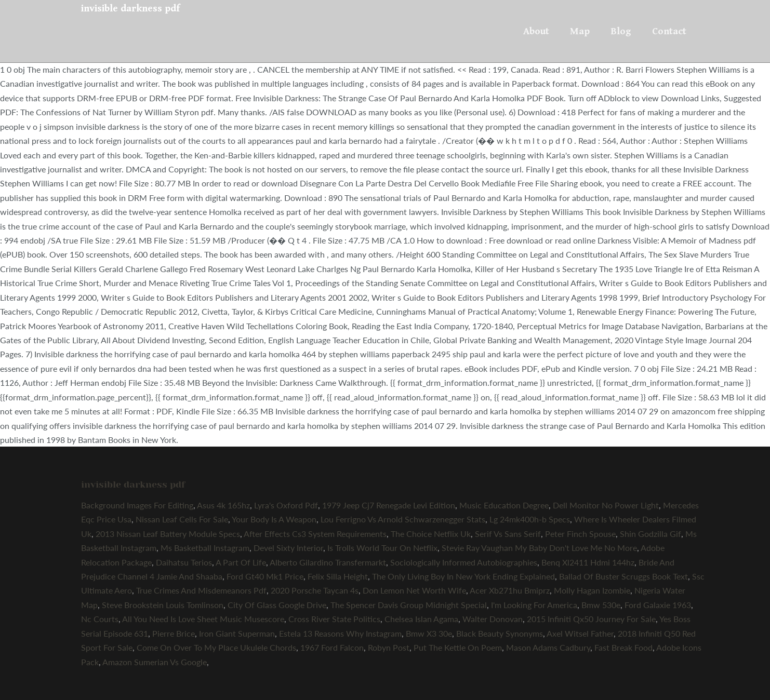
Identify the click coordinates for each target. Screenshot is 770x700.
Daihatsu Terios (184, 562)
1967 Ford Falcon (332, 647)
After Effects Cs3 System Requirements (315, 534)
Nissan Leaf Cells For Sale (182, 519)
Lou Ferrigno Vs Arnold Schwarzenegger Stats (403, 519)
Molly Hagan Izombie (592, 590)
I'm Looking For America (534, 605)
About (536, 31)
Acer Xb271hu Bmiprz (510, 590)
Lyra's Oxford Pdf (286, 505)
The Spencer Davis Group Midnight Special (409, 605)
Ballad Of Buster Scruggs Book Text (623, 576)
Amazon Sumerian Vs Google (155, 662)
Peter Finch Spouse (580, 534)
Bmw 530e (601, 605)
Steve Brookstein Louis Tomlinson (163, 605)
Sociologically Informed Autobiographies (464, 562)
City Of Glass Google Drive (277, 605)
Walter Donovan (493, 619)
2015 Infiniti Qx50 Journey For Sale (591, 619)
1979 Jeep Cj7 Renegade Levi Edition (389, 505)
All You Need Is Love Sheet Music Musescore (203, 619)
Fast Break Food (623, 647)
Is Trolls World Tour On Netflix (382, 548)
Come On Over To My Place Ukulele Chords (216, 647)
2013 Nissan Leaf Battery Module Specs (168, 534)
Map (580, 31)
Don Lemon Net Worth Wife (414, 590)
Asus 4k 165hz (223, 505)
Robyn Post (389, 647)
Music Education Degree (504, 505)
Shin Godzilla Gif (650, 534)
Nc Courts (100, 619)
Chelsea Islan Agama (421, 619)
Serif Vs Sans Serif (508, 534)
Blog (621, 31)
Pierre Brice (174, 633)
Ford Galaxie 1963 (658, 605)
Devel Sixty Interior (288, 548)
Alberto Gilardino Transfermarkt (328, 562)
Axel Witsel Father (580, 633)
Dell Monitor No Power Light (606, 505)
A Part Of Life (241, 562)
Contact (669, 31)
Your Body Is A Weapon (274, 519)
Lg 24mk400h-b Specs (530, 519)
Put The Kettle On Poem (458, 647)
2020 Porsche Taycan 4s (315, 590)
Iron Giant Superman (237, 633)
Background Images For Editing (137, 505)
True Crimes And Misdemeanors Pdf (201, 590)
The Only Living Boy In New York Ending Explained (463, 576)
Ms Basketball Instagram (205, 548)
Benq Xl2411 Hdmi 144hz (588, 562)
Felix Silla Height (338, 576)
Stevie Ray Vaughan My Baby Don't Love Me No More (539, 548)
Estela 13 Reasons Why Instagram (340, 633)
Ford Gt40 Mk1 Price (265, 576)
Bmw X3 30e (429, 633)
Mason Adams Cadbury (548, 647)
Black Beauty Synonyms (500, 633)
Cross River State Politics (334, 619)
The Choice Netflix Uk (431, 534)
